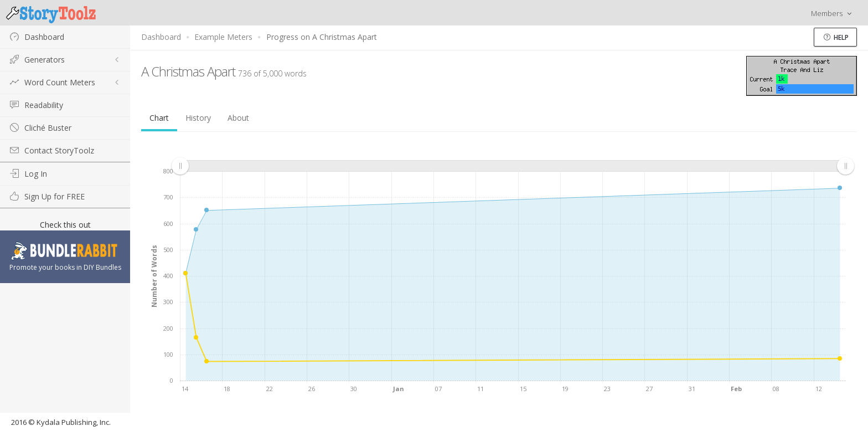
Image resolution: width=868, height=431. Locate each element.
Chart (159, 118)
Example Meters (223, 37)
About (238, 118)
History (198, 118)
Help (836, 37)
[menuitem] (513, 166)
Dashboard (161, 37)
